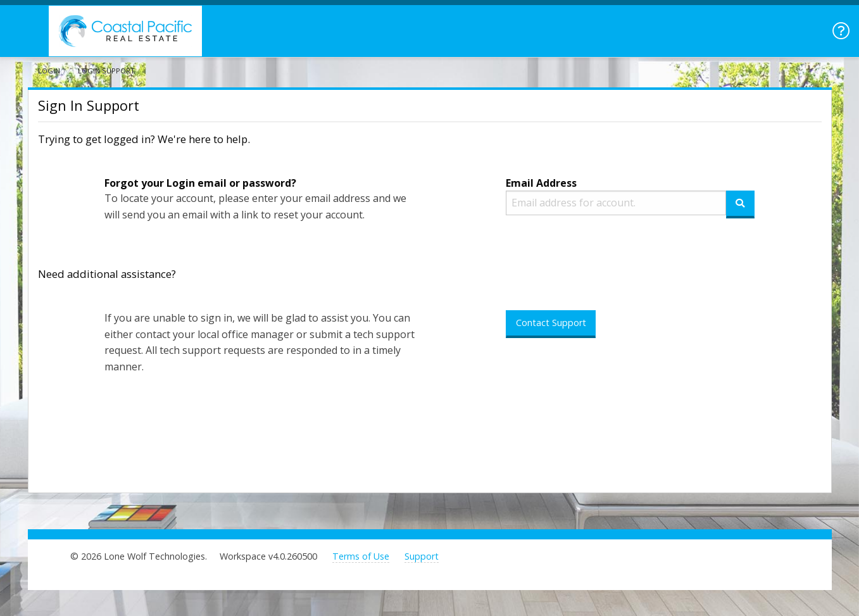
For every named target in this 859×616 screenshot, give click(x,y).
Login (49, 71)
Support (422, 556)
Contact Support (551, 323)
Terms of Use (361, 556)
